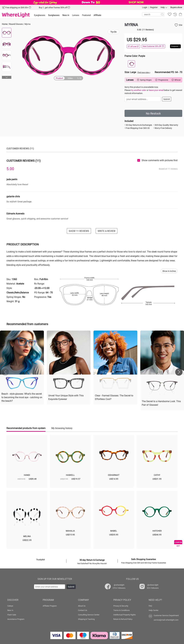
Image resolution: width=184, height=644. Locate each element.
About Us (82, 606)
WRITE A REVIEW (106, 231)
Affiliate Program (50, 606)
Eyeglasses (40, 15)
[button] (7, 77)
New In (10, 610)
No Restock (153, 113)
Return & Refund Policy (123, 619)
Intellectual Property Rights (125, 615)
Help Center (154, 610)
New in (66, 15)
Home (5, 24)
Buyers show (176, 7)
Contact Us (83, 610)
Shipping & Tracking (86, 619)
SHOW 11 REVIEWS (79, 231)
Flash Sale (12, 615)
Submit (167, 99)
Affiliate (97, 15)
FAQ (150, 606)
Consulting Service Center (89, 615)
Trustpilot (41, 560)
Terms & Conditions (122, 610)
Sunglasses (54, 15)
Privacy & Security (121, 606)
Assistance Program (16, 619)
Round (12, 24)
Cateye (10, 606)
